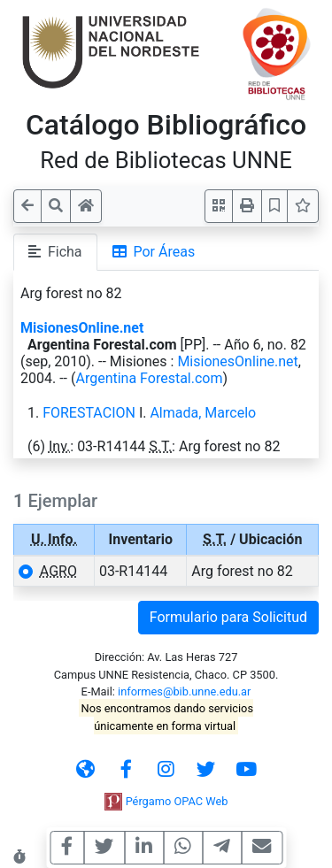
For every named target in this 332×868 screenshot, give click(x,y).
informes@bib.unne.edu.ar (184, 691)
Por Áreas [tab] (154, 252)
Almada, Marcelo (203, 413)
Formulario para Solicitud (228, 617)
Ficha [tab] (55, 252)
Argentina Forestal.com (149, 378)
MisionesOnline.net (82, 328)
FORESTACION (89, 413)
